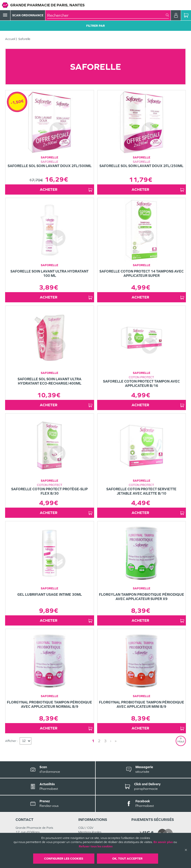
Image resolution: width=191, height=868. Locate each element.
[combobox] (106, 15)
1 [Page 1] (93, 741)
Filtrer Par (95, 26)
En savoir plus (163, 842)
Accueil (10, 39)
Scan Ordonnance (28, 15)
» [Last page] (116, 741)
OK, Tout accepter (127, 859)
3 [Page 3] (105, 741)
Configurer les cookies (64, 859)
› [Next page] (111, 741)
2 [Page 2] (99, 741)
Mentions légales (90, 832)
